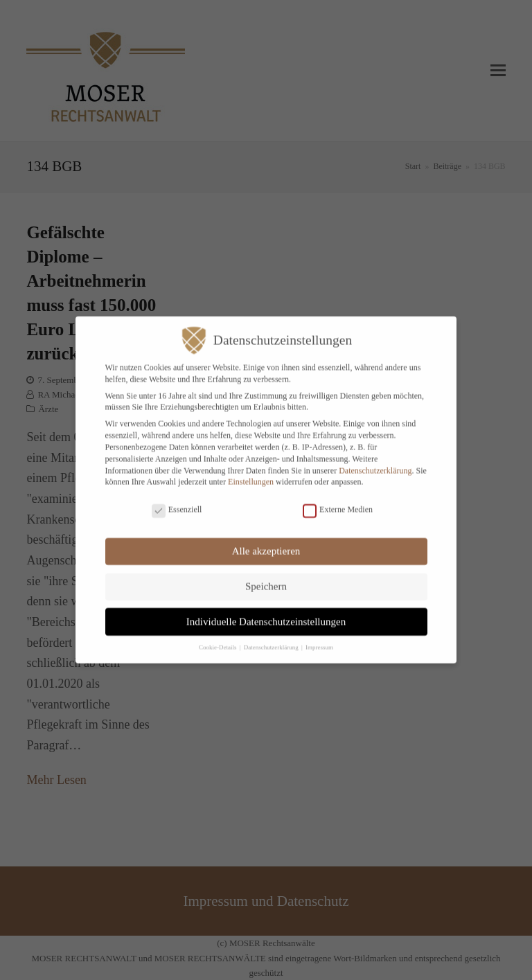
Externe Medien (338, 501)
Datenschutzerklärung (375, 462)
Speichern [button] (266, 578)
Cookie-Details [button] (219, 639)
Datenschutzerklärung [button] (272, 639)
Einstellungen (251, 474)
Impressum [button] (319, 639)
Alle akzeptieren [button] (266, 543)
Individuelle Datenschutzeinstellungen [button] (266, 613)
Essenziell (177, 501)
